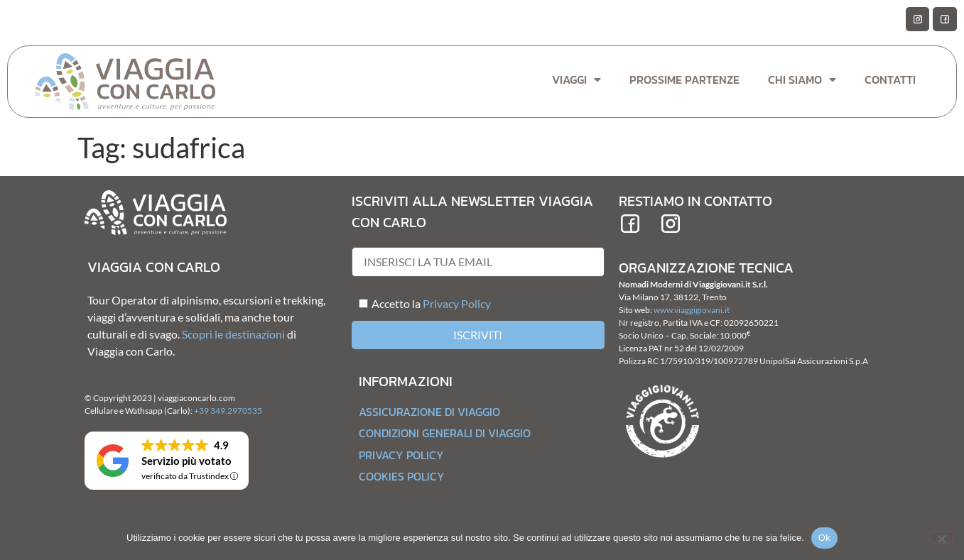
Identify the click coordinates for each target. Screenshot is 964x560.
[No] (941, 537)
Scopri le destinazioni (233, 334)
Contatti (890, 79)
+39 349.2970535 (228, 411)
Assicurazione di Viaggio (429, 412)
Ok (824, 538)
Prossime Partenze (684, 79)
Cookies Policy (402, 476)
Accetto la (390, 304)
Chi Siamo (802, 79)
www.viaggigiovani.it (692, 310)
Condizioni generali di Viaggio (445, 433)
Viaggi (576, 79)
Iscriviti (478, 335)
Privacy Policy (457, 303)
